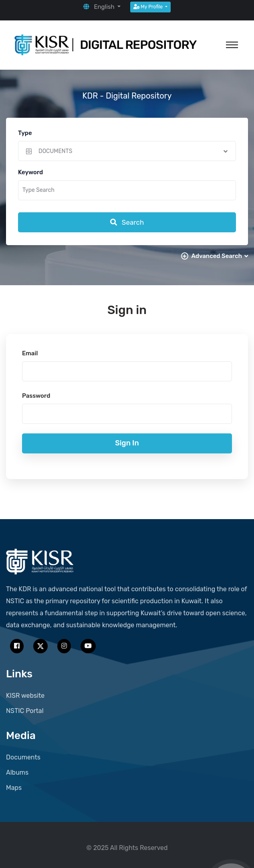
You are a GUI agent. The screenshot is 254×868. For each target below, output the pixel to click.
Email (30, 353)
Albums (17, 772)
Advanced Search (220, 256)
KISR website (25, 696)
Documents (23, 757)
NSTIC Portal (25, 711)
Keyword (30, 172)
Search (127, 222)
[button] (102, 7)
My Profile (149, 7)
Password (36, 396)
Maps (14, 788)
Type (25, 133)
